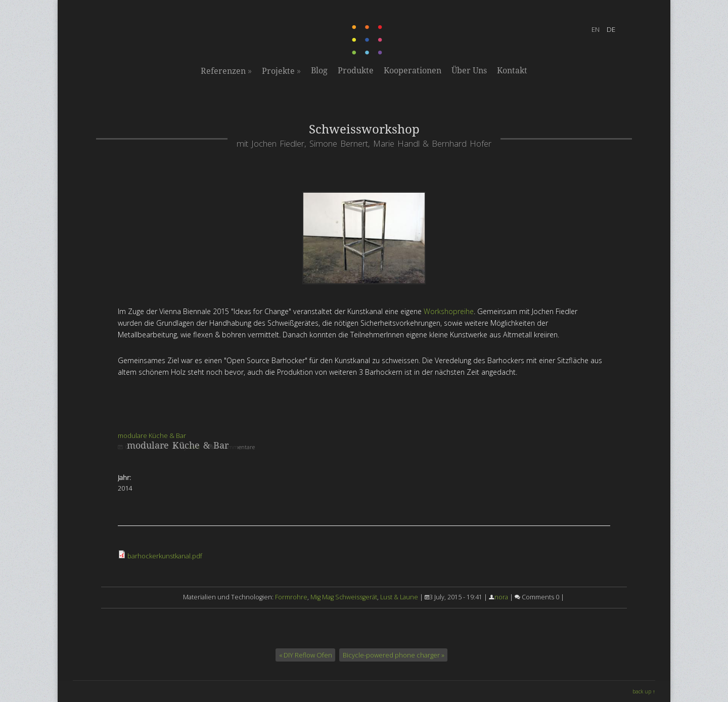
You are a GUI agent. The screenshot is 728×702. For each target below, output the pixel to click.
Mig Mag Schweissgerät (344, 597)
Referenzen (226, 71)
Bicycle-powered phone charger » (394, 655)
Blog (319, 71)
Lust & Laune (399, 597)
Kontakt (512, 71)
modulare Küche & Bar (152, 435)
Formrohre (291, 597)
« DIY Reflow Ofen (306, 655)
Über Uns (469, 71)
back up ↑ (644, 691)
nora (501, 597)
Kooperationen (413, 71)
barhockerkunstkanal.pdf (165, 556)
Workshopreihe (449, 311)
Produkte (356, 71)
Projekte (281, 71)
